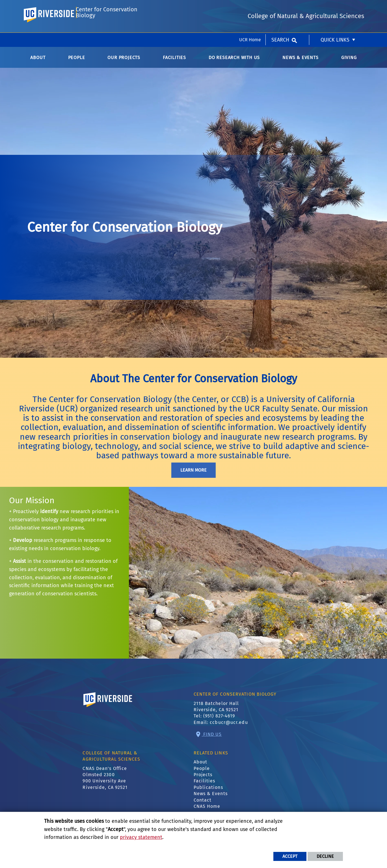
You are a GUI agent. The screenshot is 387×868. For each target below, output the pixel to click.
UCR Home (250, 7)
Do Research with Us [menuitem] (234, 62)
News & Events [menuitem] (300, 62)
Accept (290, 856)
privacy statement (141, 837)
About (201, 767)
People (202, 773)
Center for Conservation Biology (106, 30)
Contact (203, 805)
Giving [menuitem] (349, 62)
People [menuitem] (77, 62)
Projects (203, 779)
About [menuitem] (38, 62)
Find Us (212, 739)
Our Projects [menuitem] (124, 62)
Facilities (205, 786)
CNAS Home (207, 811)
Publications (208, 792)
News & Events (211, 798)
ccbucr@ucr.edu (229, 727)
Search (280, 7)
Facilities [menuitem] (174, 62)
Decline (325, 856)
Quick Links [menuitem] (335, 7)
